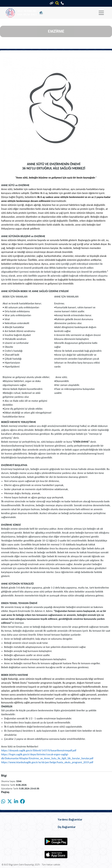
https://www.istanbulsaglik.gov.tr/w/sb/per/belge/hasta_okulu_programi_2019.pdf (47, 762)
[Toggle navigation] (101, 13)
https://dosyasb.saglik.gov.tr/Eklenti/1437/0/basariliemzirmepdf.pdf (39, 750)
